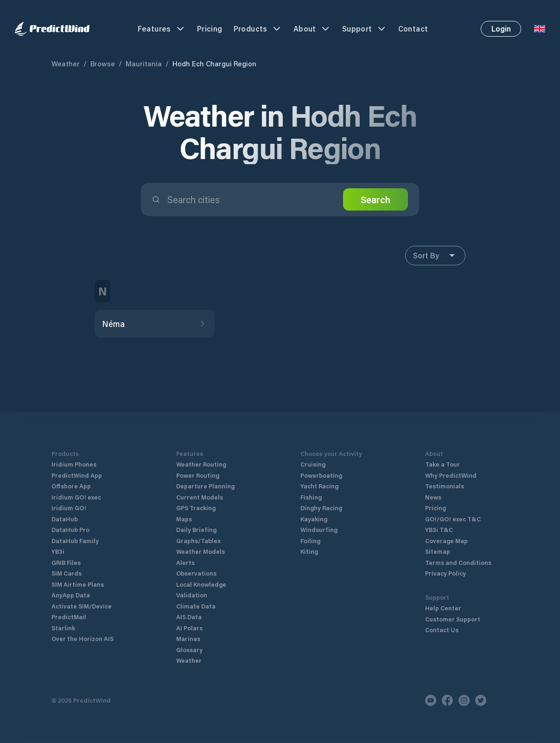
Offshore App (71, 486)
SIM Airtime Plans (78, 584)
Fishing (311, 497)
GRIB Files (66, 562)
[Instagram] (464, 700)
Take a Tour (442, 464)
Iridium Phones (74, 464)
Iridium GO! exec (76, 497)
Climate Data (196, 606)
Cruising (313, 464)
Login (501, 29)
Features (162, 29)
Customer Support (453, 619)
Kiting (309, 551)
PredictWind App (77, 475)
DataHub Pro (70, 529)
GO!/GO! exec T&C (453, 519)
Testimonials (445, 486)
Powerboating (321, 475)
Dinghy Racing (321, 508)
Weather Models (200, 551)
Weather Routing (201, 464)
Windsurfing (319, 529)
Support (365, 29)
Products (258, 29)
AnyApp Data (71, 595)
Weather (66, 64)
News (433, 497)
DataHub (65, 519)
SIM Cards (67, 573)
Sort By (435, 256)
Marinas (188, 638)
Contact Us (442, 630)
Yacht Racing (319, 486)
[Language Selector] (540, 29)
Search (375, 199)
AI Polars (189, 628)
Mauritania (144, 64)
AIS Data (189, 617)
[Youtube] (431, 700)
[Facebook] (447, 700)
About (312, 29)
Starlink (63, 628)
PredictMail (69, 617)
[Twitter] (481, 700)
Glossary (189, 650)
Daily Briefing (196, 529)
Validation (192, 595)
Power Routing (198, 475)
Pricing (210, 29)
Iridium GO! (69, 508)
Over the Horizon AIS (83, 638)
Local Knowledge (201, 584)
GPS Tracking (196, 508)
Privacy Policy (445, 573)
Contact (413, 29)
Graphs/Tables (198, 541)
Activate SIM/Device (82, 606)
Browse (103, 64)
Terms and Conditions (458, 562)
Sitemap (438, 551)
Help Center (443, 608)
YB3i (58, 551)
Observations (196, 573)
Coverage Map (446, 541)
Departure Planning (205, 486)
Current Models (200, 497)
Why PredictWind (451, 475)
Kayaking (314, 519)
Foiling (310, 541)
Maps (184, 519)
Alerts (185, 562)
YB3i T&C (439, 529)
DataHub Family (75, 541)
